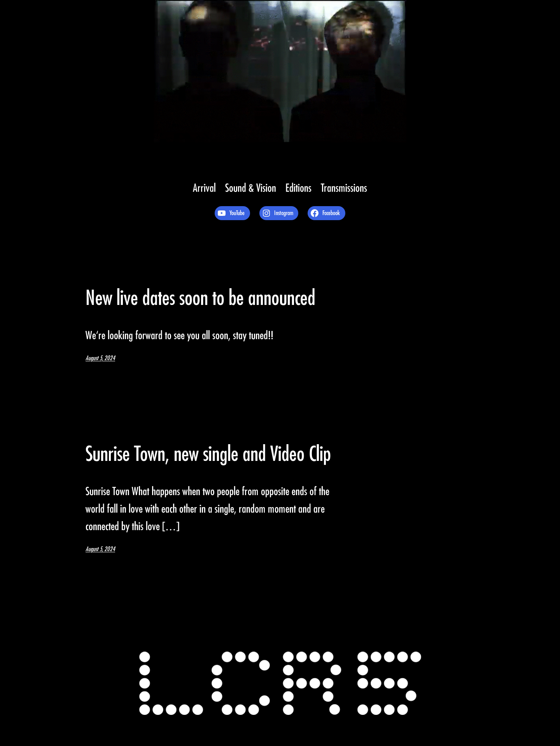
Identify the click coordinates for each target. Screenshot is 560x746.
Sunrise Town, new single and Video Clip (208, 454)
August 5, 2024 (100, 358)
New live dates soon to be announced (200, 298)
